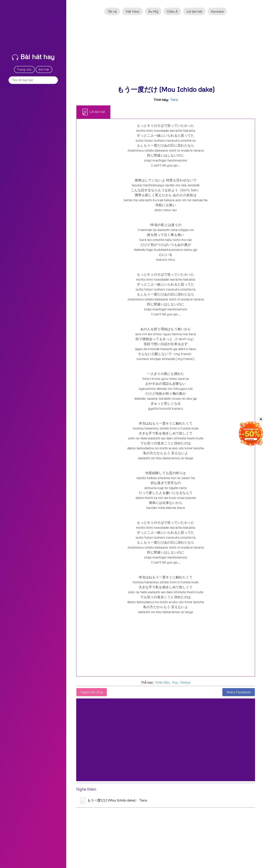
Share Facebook (239, 692)
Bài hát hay (33, 57)
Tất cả (112, 11)
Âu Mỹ (153, 11)
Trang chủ (24, 69)
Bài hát (44, 69)
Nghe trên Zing (92, 692)
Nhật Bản (162, 682)
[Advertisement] (166, 52)
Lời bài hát (194, 11)
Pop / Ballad (181, 682)
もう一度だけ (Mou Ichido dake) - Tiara (114, 801)
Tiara (174, 100)
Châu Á (172, 11)
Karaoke (217, 11)
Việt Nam (132, 11)
